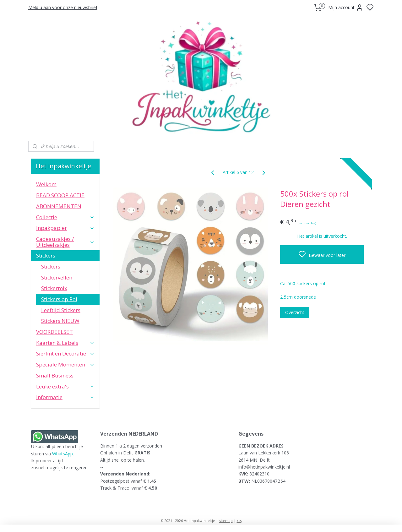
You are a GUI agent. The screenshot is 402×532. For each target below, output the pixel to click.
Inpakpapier (65, 228)
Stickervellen (57, 277)
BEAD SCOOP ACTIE (60, 195)
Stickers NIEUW (60, 321)
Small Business (55, 375)
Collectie (65, 217)
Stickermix (54, 288)
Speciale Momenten (65, 364)
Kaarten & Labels (65, 343)
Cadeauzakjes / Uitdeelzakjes (65, 242)
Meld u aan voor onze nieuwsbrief (63, 7)
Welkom (46, 184)
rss (239, 521)
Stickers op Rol (59, 299)
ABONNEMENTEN (59, 206)
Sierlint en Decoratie (65, 353)
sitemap (226, 521)
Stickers (65, 255)
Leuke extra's (65, 386)
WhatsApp (62, 454)
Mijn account (346, 8)
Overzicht (295, 312)
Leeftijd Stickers (61, 310)
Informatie (65, 397)
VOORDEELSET (54, 332)
